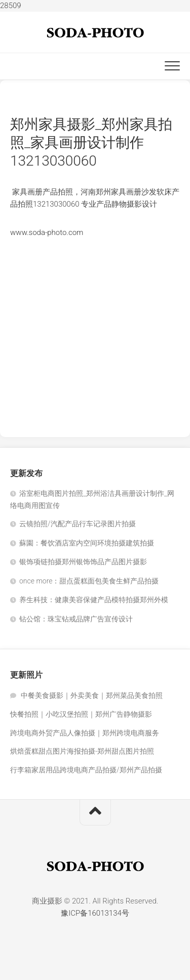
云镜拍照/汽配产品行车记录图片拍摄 (78, 524)
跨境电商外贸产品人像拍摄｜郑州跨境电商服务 (85, 733)
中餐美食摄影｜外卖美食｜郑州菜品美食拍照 (92, 695)
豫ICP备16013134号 (95, 913)
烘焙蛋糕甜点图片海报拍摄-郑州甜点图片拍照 (82, 751)
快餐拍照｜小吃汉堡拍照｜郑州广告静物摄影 (81, 714)
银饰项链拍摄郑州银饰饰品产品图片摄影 (83, 562)
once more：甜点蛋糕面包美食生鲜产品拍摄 (89, 581)
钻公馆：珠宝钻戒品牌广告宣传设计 (76, 619)
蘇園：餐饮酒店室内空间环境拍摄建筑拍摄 (87, 543)
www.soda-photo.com (47, 232)
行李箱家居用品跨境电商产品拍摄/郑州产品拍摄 (86, 770)
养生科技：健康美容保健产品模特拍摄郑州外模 (94, 600)
